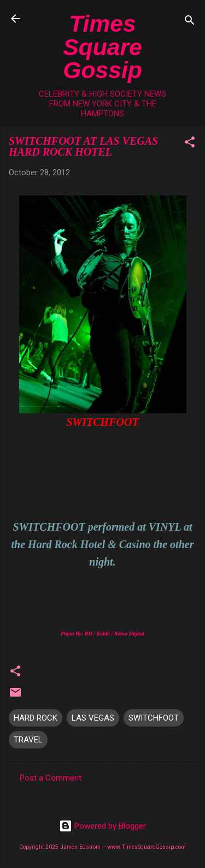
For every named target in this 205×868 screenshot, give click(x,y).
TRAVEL (28, 740)
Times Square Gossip (102, 47)
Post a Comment (51, 778)
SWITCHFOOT (154, 718)
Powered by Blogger (102, 826)
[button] (190, 144)
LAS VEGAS (93, 718)
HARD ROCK (36, 718)
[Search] (190, 22)
